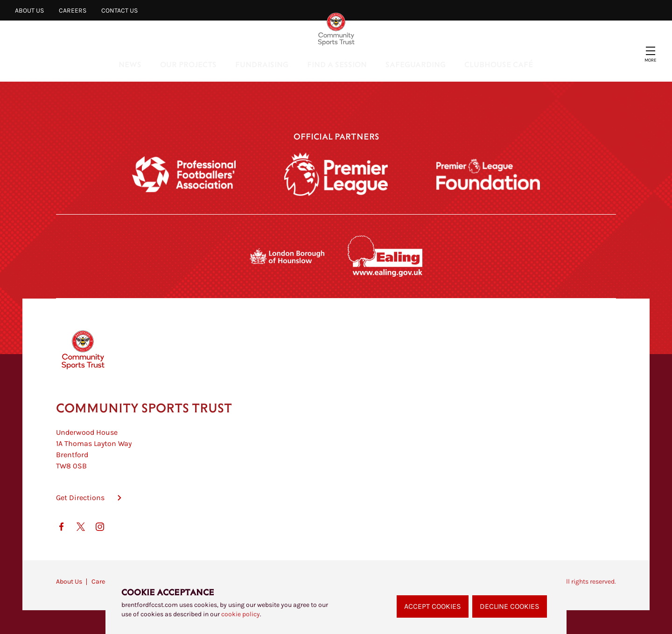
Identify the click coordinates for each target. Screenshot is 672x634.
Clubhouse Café (499, 64)
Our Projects (188, 64)
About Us (29, 10)
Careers (73, 10)
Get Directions (80, 498)
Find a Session (337, 64)
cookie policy (241, 614)
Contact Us (119, 10)
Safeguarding (416, 64)
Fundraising (262, 64)
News (130, 64)
